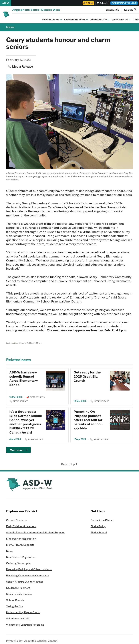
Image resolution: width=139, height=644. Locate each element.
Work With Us (91, 17)
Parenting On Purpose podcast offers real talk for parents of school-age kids (88, 417)
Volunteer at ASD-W (18, 616)
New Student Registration (21, 555)
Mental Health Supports (20, 542)
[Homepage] (36, 10)
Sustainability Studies (19, 592)
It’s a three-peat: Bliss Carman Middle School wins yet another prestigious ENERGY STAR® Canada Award (26, 420)
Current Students (46, 17)
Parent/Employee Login (124, 3)
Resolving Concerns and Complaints (27, 573)
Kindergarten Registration (21, 536)
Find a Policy (98, 524)
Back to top (70, 462)
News (110, 17)
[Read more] (18, 448)
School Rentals (15, 598)
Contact (113, 10)
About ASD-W (70, 17)
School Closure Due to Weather (25, 579)
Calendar (124, 17)
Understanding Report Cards (23, 610)
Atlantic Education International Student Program (35, 530)
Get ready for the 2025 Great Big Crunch (87, 374)
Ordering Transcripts (18, 561)
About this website (35, 638)
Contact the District (102, 518)
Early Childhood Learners (21, 524)
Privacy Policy (14, 638)
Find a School (99, 530)
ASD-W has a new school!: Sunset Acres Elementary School (24, 376)
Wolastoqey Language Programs (25, 622)
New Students (22, 17)
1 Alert (88, 3)
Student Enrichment (18, 585)
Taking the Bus (15, 604)
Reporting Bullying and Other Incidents (29, 567)
